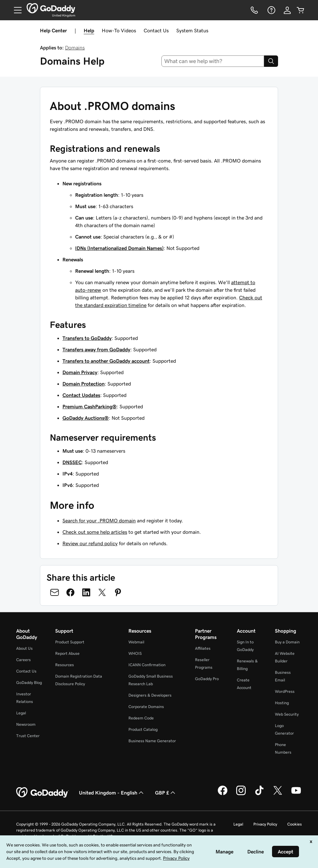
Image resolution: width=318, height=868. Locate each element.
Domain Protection (84, 384)
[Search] (271, 61)
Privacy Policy (265, 824)
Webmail (136, 642)
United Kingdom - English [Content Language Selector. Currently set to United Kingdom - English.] (112, 793)
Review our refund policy (90, 543)
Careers (23, 660)
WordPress (285, 691)
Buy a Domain (287, 642)
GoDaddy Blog (29, 683)
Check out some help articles (95, 532)
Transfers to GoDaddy (87, 338)
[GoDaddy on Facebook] (223, 794)
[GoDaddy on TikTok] (259, 794)
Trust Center (28, 736)
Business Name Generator (152, 741)
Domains (75, 48)
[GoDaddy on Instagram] (241, 794)
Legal (21, 713)
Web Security (287, 714)
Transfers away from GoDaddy (96, 349)
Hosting (282, 703)
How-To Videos (119, 30)
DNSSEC (72, 462)
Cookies (295, 824)
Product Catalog (143, 729)
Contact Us (156, 30)
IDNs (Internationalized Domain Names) (119, 248)
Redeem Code (141, 718)
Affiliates (203, 648)
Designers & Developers (150, 695)
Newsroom (26, 724)
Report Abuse (67, 653)
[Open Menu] (15, 10)
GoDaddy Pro (207, 679)
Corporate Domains (146, 707)
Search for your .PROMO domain (99, 520)
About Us (24, 648)
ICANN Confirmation (147, 665)
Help (89, 30)
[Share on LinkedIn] (86, 592)
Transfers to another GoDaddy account (106, 361)
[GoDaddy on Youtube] (296, 794)
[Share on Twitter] (102, 592)
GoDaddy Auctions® (86, 418)
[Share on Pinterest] (118, 592)
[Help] (271, 10)
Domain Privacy (80, 372)
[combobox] (213, 61)
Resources (65, 665)
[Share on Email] (55, 592)
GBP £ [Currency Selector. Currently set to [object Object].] (166, 793)
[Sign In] (287, 10)
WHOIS (135, 653)
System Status (192, 30)
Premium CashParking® (90, 406)
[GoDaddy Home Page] (42, 793)
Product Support (70, 642)
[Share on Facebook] (70, 592)
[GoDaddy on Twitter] (278, 794)
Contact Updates (81, 395)
